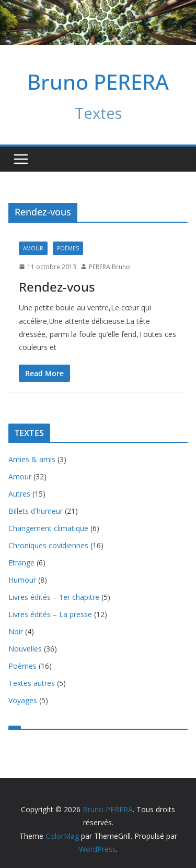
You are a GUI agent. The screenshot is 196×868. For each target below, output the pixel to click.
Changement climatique (48, 528)
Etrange (21, 563)
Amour (33, 248)
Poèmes (68, 248)
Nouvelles (25, 649)
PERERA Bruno (109, 267)
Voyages (23, 700)
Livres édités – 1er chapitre (54, 597)
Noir (16, 631)
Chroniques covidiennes (48, 545)
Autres (19, 494)
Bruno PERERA (98, 82)
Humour (22, 580)
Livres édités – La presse (50, 614)
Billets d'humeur (36, 511)
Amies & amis (32, 459)
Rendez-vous (57, 287)
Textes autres (32, 683)
